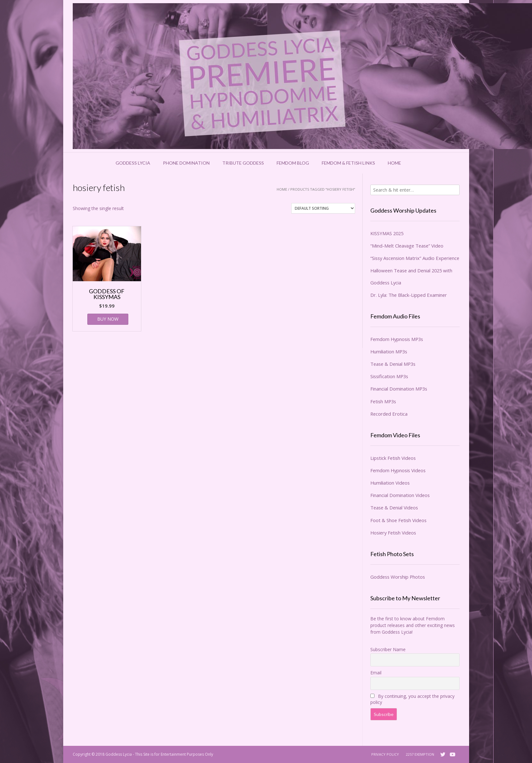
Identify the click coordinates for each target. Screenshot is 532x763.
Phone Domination (186, 163)
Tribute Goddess (243, 163)
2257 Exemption (420, 754)
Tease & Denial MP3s (393, 364)
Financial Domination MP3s (399, 389)
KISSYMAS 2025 (387, 233)
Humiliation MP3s (389, 351)
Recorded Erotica (389, 414)
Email (376, 673)
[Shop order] (323, 208)
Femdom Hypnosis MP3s (397, 339)
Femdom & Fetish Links (348, 163)
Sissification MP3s (389, 376)
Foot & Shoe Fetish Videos (398, 520)
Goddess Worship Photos (398, 577)
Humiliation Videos (390, 483)
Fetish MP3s (383, 401)
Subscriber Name (388, 649)
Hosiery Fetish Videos (393, 533)
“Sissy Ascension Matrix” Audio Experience (415, 258)
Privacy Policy (385, 754)
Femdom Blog (293, 163)
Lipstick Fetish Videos (393, 458)
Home (394, 163)
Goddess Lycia (133, 163)
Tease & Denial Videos (394, 508)
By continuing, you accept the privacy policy (412, 699)
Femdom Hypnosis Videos (398, 470)
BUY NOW (108, 319)
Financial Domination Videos (400, 495)
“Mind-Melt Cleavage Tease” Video (407, 246)
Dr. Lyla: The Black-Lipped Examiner (409, 295)
